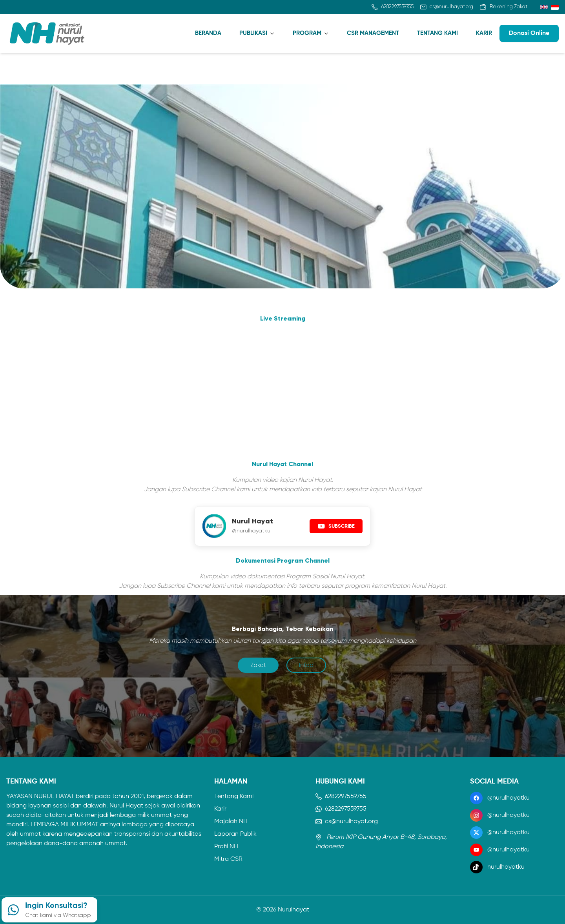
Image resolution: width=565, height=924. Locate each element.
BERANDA (208, 33)
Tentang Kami (234, 796)
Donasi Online (529, 33)
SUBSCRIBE (336, 526)
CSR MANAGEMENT (373, 33)
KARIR (484, 33)
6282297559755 (341, 796)
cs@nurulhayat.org (347, 822)
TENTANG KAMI (437, 33)
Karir (220, 809)
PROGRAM (307, 33)
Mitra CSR (228, 859)
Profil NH (226, 847)
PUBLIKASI (253, 33)
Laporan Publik (235, 834)
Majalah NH (231, 822)
